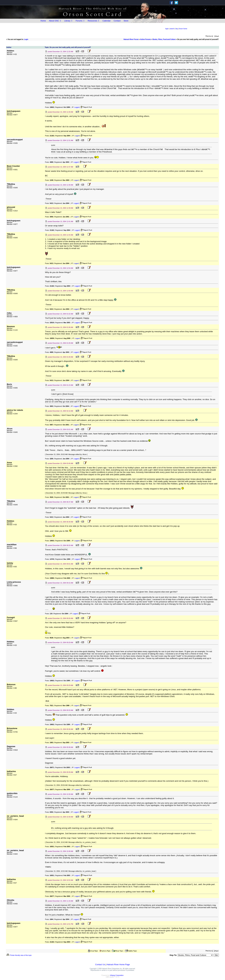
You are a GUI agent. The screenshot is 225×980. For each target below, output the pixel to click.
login (167, 29)
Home (43, 21)
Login (26, 39)
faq (177, 29)
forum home (183, 29)
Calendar (107, 21)
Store (126, 21)
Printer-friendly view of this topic (19, 955)
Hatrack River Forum (131, 39)
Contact (117, 21)
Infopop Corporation (117, 975)
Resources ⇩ (94, 21)
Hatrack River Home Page (118, 964)
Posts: (49, 107)
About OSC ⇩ (55, 21)
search (172, 29)
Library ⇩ (68, 21)
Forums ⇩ (80, 21)
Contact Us (100, 964)
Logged (77, 107)
